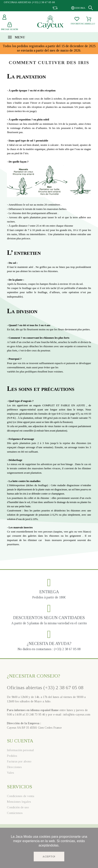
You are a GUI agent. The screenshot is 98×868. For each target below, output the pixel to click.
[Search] (91, 8)
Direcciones (14, 767)
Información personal (20, 750)
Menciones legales (19, 802)
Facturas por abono (19, 761)
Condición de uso (18, 807)
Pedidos (12, 756)
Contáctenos (15, 813)
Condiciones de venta (21, 796)
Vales (10, 773)
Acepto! (49, 857)
